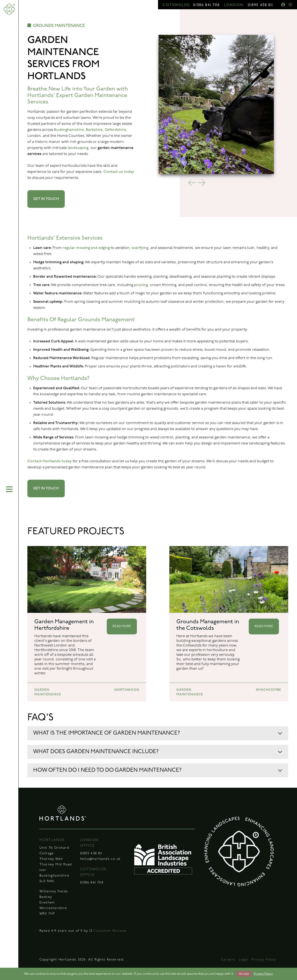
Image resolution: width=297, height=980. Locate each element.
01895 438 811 (260, 5)
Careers (228, 960)
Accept (244, 974)
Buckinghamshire (69, 130)
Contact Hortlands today (50, 461)
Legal (243, 960)
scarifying (140, 248)
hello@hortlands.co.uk (100, 859)
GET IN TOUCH (46, 199)
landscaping (78, 148)
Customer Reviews (110, 931)
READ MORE (122, 626)
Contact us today (119, 172)
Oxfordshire (115, 130)
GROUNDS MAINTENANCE (56, 26)
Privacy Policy (264, 960)
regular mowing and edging (86, 248)
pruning (141, 285)
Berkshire (94, 130)
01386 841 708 (206, 5)
